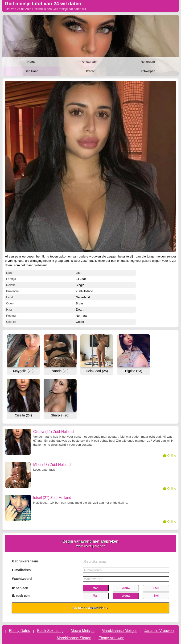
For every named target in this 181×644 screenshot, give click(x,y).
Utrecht (90, 71)
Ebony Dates (19, 631)
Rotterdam (148, 62)
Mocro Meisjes (83, 631)
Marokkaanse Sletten (74, 638)
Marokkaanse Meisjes (119, 631)
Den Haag (31, 71)
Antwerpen (148, 71)
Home (31, 62)
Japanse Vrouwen (159, 631)
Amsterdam (90, 62)
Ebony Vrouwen (111, 638)
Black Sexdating (50, 631)
